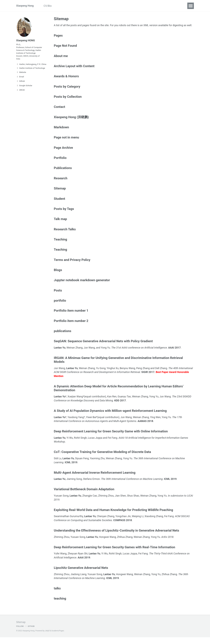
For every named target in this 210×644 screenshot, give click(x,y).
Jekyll (47, 637)
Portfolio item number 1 (71, 317)
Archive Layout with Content (74, 70)
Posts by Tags (64, 214)
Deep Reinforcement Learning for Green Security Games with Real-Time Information (114, 554)
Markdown (61, 132)
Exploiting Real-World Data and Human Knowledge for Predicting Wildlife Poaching (113, 517)
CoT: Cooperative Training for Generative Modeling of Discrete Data (102, 459)
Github (21, 82)
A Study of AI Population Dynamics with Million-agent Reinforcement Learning (110, 418)
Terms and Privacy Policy (72, 266)
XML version (152, 25)
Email (20, 77)
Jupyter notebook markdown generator (82, 286)
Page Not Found (65, 50)
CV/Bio (48, 6)
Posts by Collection (68, 101)
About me (61, 60)
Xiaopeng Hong (25, 6)
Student (59, 204)
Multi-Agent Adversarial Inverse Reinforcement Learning (95, 479)
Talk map (60, 225)
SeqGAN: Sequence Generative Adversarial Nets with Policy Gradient (103, 348)
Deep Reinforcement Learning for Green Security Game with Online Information (111, 438)
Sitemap (60, 194)
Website (21, 73)
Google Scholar (24, 86)
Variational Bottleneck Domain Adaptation (84, 496)
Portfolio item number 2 (71, 328)
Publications (64, 6)
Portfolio (60, 163)
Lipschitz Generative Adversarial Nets (81, 574)
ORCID (21, 91)
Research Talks (65, 235)
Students (98, 6)
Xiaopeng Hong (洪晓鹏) (71, 122)
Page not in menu (66, 142)
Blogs (58, 276)
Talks (126, 6)
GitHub (30, 633)
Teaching (113, 6)
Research (82, 6)
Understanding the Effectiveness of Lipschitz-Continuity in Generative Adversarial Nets (116, 537)
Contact (139, 6)
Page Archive (63, 153)
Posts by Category (67, 91)
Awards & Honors (66, 81)
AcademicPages (58, 637)
